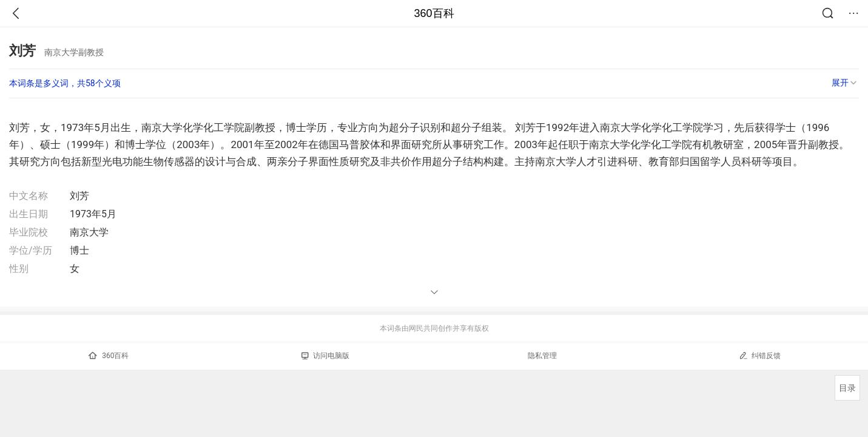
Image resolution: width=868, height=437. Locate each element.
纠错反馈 (760, 355)
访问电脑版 (325, 356)
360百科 (434, 13)
